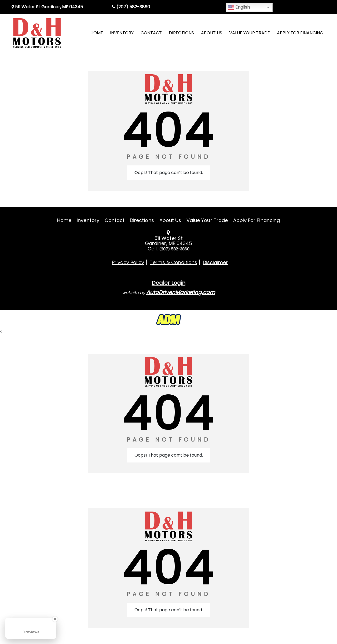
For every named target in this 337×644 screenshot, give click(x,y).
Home (64, 220)
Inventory (88, 220)
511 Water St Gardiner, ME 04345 (47, 7)
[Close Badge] (55, 619)
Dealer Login (169, 283)
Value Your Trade (207, 220)
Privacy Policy (128, 262)
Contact (115, 220)
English (239, 7)
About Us (170, 220)
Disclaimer (215, 262)
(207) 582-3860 (131, 7)
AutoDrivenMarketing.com (181, 292)
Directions (142, 220)
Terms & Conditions (173, 262)
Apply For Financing (257, 220)
